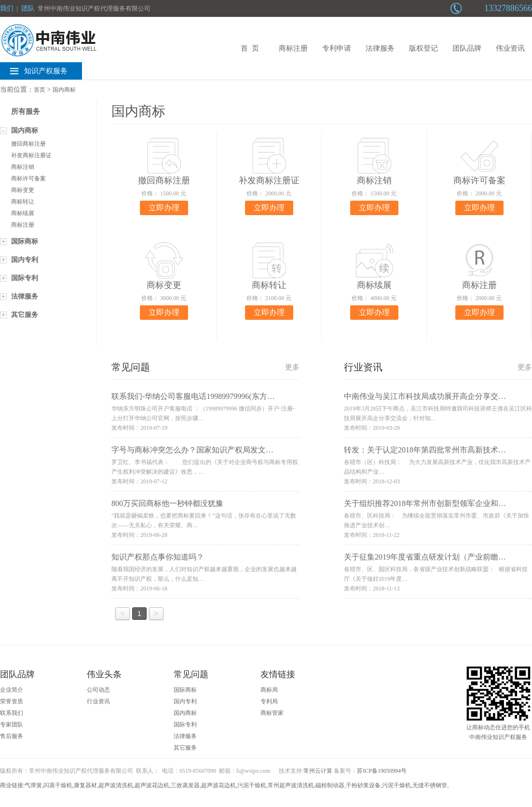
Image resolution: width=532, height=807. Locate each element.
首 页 (250, 48)
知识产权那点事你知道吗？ (158, 557)
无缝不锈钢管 (430, 785)
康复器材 (85, 785)
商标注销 (23, 167)
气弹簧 (33, 785)
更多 (292, 367)
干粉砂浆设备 (363, 785)
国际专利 (25, 278)
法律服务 (380, 48)
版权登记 (423, 48)
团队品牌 (467, 48)
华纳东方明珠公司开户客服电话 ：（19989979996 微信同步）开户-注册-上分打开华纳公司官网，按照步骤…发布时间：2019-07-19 (203, 418)
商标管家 (272, 713)
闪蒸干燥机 (58, 785)
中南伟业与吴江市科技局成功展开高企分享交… (425, 396)
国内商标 (64, 90)
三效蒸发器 (185, 785)
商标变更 (23, 190)
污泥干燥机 (252, 785)
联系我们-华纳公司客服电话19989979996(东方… (193, 396)
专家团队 (12, 725)
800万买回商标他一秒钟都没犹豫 (167, 503)
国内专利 (25, 260)
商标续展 (23, 213)
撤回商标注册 (28, 144)
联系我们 (12, 713)
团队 (28, 8)
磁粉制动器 (330, 785)
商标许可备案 (28, 178)
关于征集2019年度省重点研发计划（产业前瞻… (425, 557)
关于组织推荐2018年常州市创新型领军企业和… (425, 503)
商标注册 (293, 48)
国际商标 (25, 241)
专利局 (269, 701)
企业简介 (12, 690)
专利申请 (337, 48)
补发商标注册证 (31, 155)
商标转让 (23, 202)
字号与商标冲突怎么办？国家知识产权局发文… (192, 450)
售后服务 (12, 736)
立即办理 (164, 208)
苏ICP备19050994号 (382, 771)
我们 (7, 8)
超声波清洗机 (116, 785)
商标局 (269, 690)
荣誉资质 (12, 701)
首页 (40, 90)
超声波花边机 (152, 785)
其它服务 (25, 315)
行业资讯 (98, 701)
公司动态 (98, 690)
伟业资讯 (510, 48)
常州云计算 (318, 771)
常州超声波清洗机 (291, 785)
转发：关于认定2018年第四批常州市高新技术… (425, 450)
